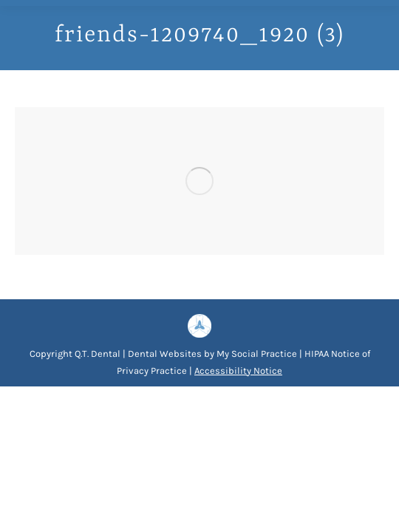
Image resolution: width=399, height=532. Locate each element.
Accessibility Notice (238, 371)
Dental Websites (165, 354)
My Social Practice (256, 354)
